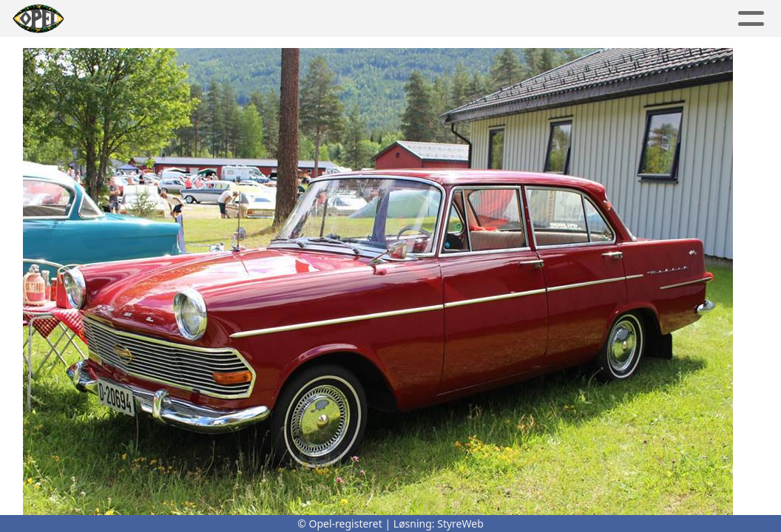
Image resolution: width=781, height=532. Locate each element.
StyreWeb (460, 524)
